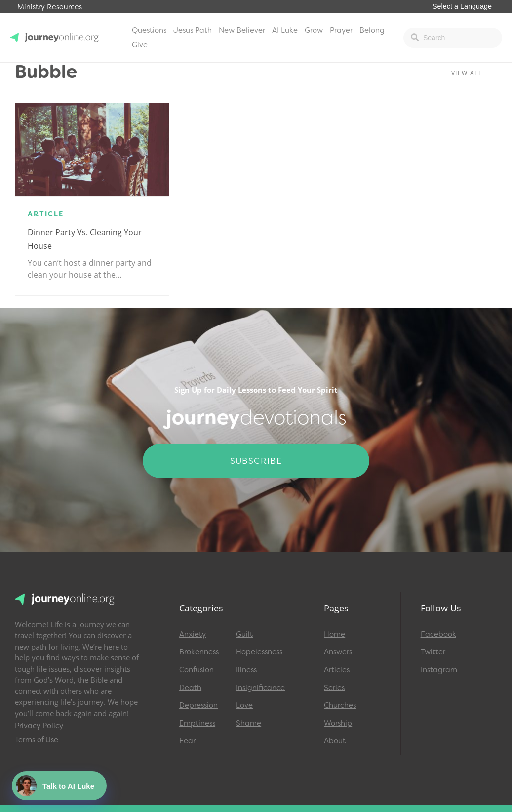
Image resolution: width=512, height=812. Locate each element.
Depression (198, 705)
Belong (372, 30)
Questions (149, 30)
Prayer (341, 30)
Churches (340, 705)
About (335, 741)
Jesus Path (193, 30)
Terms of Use (37, 740)
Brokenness (199, 652)
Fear (187, 741)
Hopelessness (259, 652)
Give (140, 45)
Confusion (197, 670)
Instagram (439, 670)
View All (467, 73)
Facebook (438, 634)
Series (334, 688)
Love (244, 705)
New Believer (242, 30)
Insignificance (260, 688)
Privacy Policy (39, 726)
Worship (338, 723)
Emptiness (197, 723)
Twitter (433, 652)
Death (190, 688)
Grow (314, 30)
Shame (249, 723)
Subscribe (256, 461)
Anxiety (193, 634)
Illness (246, 670)
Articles (337, 670)
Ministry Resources (50, 7)
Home (335, 634)
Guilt (244, 634)
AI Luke (285, 30)
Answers (338, 652)
